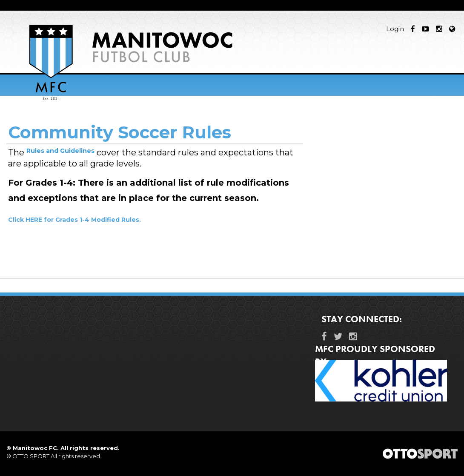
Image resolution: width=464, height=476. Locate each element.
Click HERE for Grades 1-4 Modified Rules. (74, 220)
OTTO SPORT (31, 456)
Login (395, 29)
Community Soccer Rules (120, 132)
